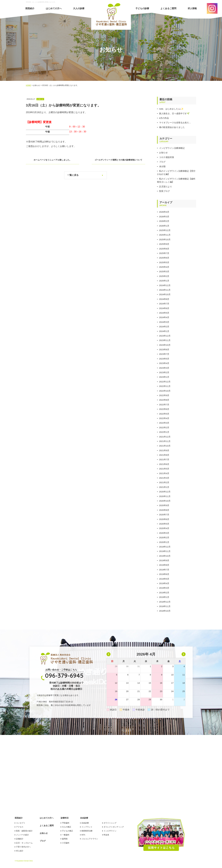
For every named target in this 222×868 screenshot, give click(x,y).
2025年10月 (165, 239)
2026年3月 (164, 217)
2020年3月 (164, 533)
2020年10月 (165, 501)
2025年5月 (164, 262)
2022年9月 (164, 395)
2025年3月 (164, 271)
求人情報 (192, 8)
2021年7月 (164, 459)
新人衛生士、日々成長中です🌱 (174, 113)
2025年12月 (165, 230)
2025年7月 (164, 253)
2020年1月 (164, 542)
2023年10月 (165, 345)
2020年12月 (165, 492)
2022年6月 (164, 409)
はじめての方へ (54, 8)
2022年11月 (165, 386)
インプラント (87, 827)
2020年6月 (164, 519)
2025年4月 (164, 267)
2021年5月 (164, 469)
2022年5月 (164, 414)
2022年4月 (164, 418)
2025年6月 (164, 258)
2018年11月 (165, 606)
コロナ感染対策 (167, 157)
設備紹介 (20, 839)
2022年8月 (164, 400)
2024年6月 (164, 308)
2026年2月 (164, 221)
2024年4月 (164, 317)
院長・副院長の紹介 (24, 831)
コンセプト (21, 823)
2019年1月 (164, 597)
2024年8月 (164, 299)
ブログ (162, 162)
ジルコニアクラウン (90, 839)
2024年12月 (165, 285)
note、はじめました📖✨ (171, 109)
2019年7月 (164, 570)
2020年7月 (164, 515)
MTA (83, 835)
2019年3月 (164, 588)
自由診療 (85, 823)
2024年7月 (164, 304)
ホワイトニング (110, 823)
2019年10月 (165, 556)
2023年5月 (164, 359)
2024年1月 (164, 331)
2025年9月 (164, 244)
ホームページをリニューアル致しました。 (51, 160)
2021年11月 (165, 441)
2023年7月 (164, 354)
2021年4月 (164, 473)
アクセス (20, 827)
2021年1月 (164, 487)
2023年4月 (164, 363)
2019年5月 (164, 579)
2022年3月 (164, 423)
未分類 (162, 166)
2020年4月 (164, 528)
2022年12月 (165, 382)
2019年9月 (164, 560)
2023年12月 (165, 336)
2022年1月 (164, 432)
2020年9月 (164, 505)
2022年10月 (165, 391)
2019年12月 (165, 547)
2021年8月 (164, 455)
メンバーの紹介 (22, 835)
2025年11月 (165, 235)
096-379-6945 (64, 676)
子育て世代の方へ (23, 847)
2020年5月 (164, 524)
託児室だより (166, 187)
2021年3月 (164, 478)
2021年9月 (164, 450)
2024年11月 (165, 290)
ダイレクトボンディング (114, 827)
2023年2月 (164, 372)
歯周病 (65, 839)
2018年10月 (165, 611)
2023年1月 (164, 377)
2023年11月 (165, 340)
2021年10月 (165, 446)
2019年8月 (164, 565)
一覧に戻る (73, 175)
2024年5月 (164, 313)
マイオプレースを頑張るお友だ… (175, 123)
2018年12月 (165, 602)
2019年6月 (164, 574)
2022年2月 (164, 427)
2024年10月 (165, 294)
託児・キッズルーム (24, 843)
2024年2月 (164, 327)
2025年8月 (164, 249)
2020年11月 (165, 496)
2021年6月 (164, 464)
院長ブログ (164, 191)
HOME (29, 85)
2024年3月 (164, 322)
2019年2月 (164, 593)
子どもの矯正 (68, 831)
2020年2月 (164, 537)
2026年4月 (164, 212)
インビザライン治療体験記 (172, 148)
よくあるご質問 (168, 8)
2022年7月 (164, 405)
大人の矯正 (67, 827)
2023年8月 (164, 349)
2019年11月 (165, 551)
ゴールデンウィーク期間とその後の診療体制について (119, 160)
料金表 (106, 835)
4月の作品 (164, 118)
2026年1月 (164, 226)
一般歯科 (66, 835)
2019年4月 (164, 583)
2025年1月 (164, 281)
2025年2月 (164, 276)
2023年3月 (164, 368)
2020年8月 (164, 510)
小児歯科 (66, 843)
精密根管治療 (87, 831)
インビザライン (110, 831)
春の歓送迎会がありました (172, 127)
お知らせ (163, 153)
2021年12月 (165, 437)
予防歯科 (66, 823)
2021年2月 (164, 482)
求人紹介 (20, 851)
